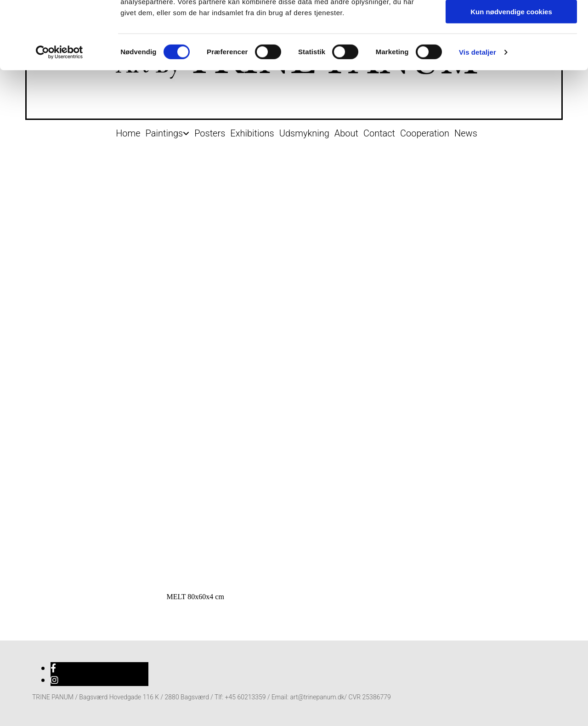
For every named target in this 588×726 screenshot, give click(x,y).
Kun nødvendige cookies (511, 77)
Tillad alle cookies (511, 23)
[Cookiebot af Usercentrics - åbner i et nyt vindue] (59, 117)
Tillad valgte (511, 50)
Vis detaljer (478, 117)
